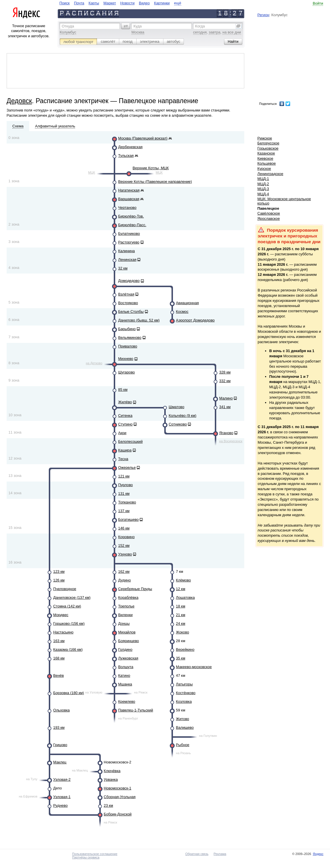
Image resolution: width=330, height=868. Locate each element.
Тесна (123, 459)
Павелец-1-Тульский (136, 710)
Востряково (128, 303)
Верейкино (185, 649)
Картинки (162, 3)
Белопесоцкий (130, 442)
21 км (180, 615)
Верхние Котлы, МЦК (151, 168)
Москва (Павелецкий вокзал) (143, 138)
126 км (59, 580)
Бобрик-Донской (118, 814)
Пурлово (125, 485)
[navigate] (120, 3)
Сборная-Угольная (120, 797)
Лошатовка (185, 597)
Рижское (265, 138)
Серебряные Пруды (135, 589)
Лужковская (128, 658)
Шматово (176, 407)
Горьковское (268, 148)
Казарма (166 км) (68, 649)
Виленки (125, 615)
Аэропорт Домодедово (195, 320)
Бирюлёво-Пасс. (132, 225)
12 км (180, 589)
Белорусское (269, 143)
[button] (126, 26)
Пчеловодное (65, 589)
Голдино (125, 649)
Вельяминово (130, 338)
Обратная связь (197, 854)
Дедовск (19, 101)
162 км (124, 571)
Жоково (182, 632)
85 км (123, 390)
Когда (200, 26)
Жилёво (125, 402)
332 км (225, 381)
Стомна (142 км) (67, 606)
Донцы (124, 623)
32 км (123, 268)
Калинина (126, 251)
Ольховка (61, 710)
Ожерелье (127, 468)
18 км (180, 606)
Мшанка (125, 684)
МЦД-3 (263, 189)
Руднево (60, 805)
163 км (59, 641)
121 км (124, 476)
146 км (124, 528)
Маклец (60, 762)
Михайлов (127, 632)
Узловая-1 (62, 797)
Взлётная (126, 294)
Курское (264, 169)
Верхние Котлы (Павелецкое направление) (155, 182)
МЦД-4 (263, 194)
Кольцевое (267, 163)
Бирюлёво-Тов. (131, 216)
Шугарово (126, 372)
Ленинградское (271, 174)
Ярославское (269, 219)
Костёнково (186, 693)
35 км (180, 658)
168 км (59, 658)
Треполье (126, 606)
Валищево (185, 727)
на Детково (94, 363)
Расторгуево (129, 242)
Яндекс (318, 854)
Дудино (124, 580)
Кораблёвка (128, 597)
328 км (225, 372)
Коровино (126, 537)
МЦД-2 (263, 184)
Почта (79, 3)
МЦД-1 (263, 179)
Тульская (126, 156)
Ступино (125, 424)
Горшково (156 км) (69, 623)
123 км (59, 571)
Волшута (126, 667)
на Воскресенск (231, 441)
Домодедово (129, 281)
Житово (182, 719)
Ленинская (127, 260)
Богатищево (128, 520)
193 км (59, 727)
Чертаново (127, 208)
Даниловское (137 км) (72, 597)
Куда (137, 26)
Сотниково (178, 424)
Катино (124, 675)
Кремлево (127, 701)
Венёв (58, 675)
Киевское (265, 158)
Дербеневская (130, 147)
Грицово (60, 745)
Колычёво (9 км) (182, 416)
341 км (225, 407)
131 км (124, 494)
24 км (180, 623)
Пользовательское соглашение (95, 854)
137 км (124, 511)
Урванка (111, 779)
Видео (144, 3)
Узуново (125, 554)
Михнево (126, 359)
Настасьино (63, 632)
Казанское (266, 153)
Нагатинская (129, 190)
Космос (182, 312)
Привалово (128, 346)
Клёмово (183, 580)
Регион (263, 15)
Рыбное (182, 745)
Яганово (226, 433)
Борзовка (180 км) (69, 693)
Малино (226, 398)
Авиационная (187, 303)
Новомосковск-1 (117, 788)
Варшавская (129, 199)
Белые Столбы (131, 312)
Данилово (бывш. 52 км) (139, 320)
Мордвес (61, 615)
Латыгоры (184, 684)
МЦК (92, 172)
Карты (94, 3)
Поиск (65, 3)
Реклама (220, 854)
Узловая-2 (62, 779)
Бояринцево (128, 641)
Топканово (127, 502)
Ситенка (125, 416)
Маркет (110, 3)
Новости (128, 3)
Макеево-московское (194, 667)
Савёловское (269, 213)
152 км (124, 545)
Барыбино (127, 329)
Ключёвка (112, 771)
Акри (122, 433)
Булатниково (129, 234)
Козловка (184, 701)
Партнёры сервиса (86, 857)
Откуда (68, 26)
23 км (108, 805)
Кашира (125, 450)
